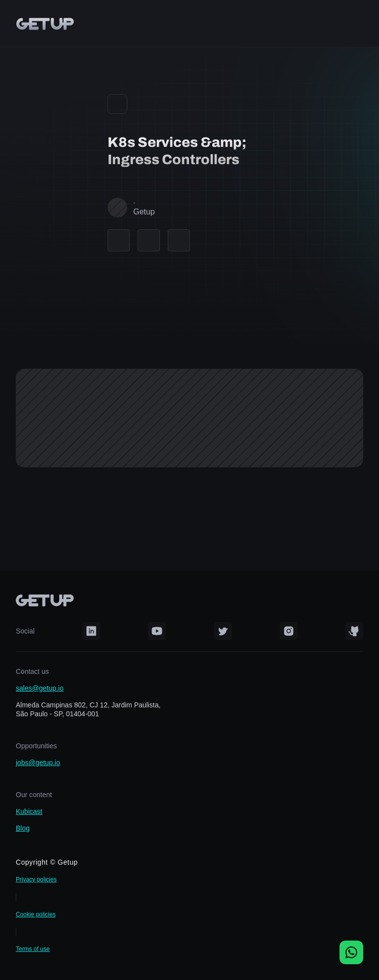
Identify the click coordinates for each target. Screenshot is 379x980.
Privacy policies (36, 879)
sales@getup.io (40, 688)
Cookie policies (36, 914)
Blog (23, 828)
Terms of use (33, 949)
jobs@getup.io (38, 763)
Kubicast (29, 811)
